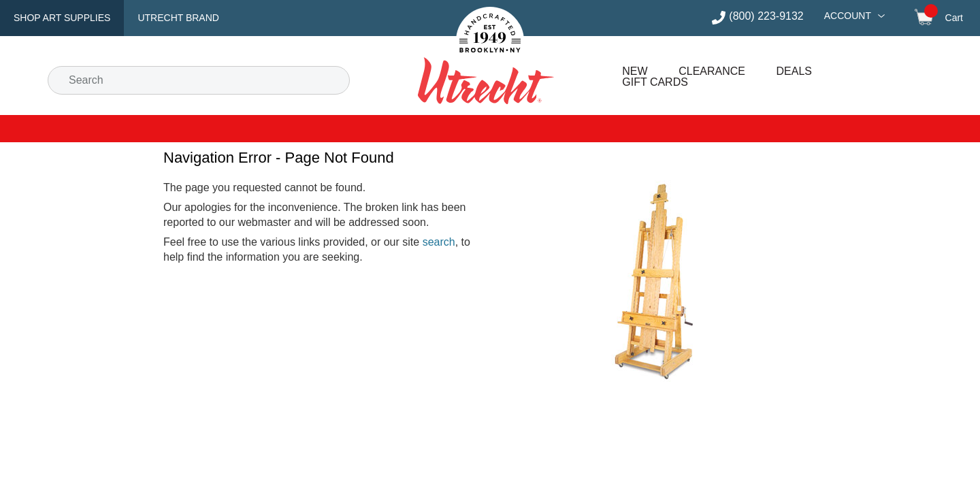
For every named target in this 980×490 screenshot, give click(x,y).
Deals (794, 71)
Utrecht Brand (178, 18)
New (635, 71)
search (439, 242)
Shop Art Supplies (62, 18)
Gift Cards (655, 82)
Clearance (712, 71)
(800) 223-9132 (766, 16)
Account (848, 16)
